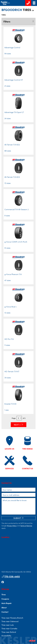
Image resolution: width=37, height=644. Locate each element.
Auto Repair (7, 603)
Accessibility (6, 636)
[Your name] (18, 490)
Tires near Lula (8, 625)
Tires (4, 594)
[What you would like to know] (18, 506)
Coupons (5, 599)
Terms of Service (26, 526)
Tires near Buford (9, 632)
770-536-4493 (11, 576)
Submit (17, 518)
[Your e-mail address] (18, 495)
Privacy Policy (12, 526)
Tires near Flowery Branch (12, 618)
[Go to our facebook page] (3, 582)
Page (14, 418)
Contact (5, 612)
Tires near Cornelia (9, 628)
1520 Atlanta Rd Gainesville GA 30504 (16, 572)
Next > (17, 425)
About (4, 607)
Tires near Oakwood (10, 621)
